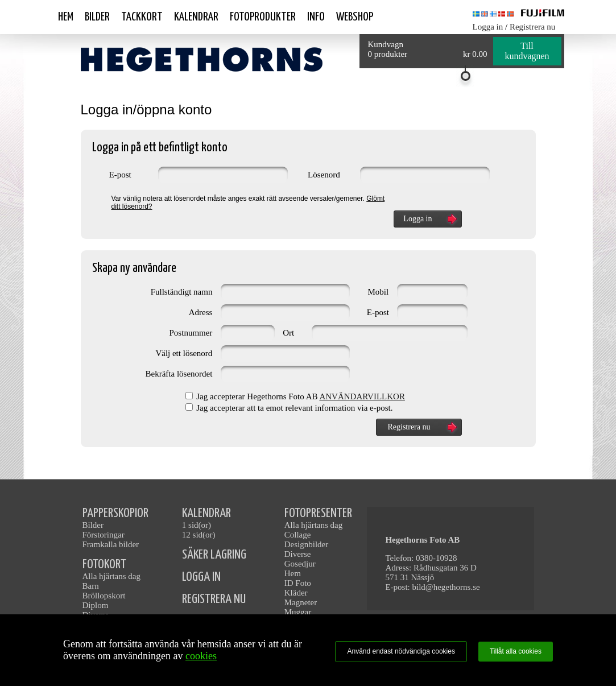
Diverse (298, 554)
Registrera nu (532, 27)
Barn (91, 586)
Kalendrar (196, 17)
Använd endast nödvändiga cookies (401, 651)
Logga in (488, 27)
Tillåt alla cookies (516, 651)
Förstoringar (104, 535)
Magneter (301, 602)
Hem (66, 17)
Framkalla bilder (111, 544)
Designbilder (306, 544)
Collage (298, 535)
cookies (201, 656)
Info (316, 17)
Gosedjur (300, 564)
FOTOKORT (104, 565)
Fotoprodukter (263, 17)
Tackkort (142, 17)
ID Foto (298, 583)
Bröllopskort (104, 596)
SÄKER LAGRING (214, 555)
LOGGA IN (201, 577)
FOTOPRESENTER (318, 513)
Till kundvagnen (527, 51)
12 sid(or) (199, 535)
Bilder (97, 17)
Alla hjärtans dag (111, 576)
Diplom (96, 605)
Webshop (355, 17)
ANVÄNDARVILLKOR (362, 396)
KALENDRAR (206, 513)
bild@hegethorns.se (446, 587)
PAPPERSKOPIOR (115, 513)
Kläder (296, 593)
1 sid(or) (197, 525)
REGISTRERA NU (214, 599)
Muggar (298, 612)
